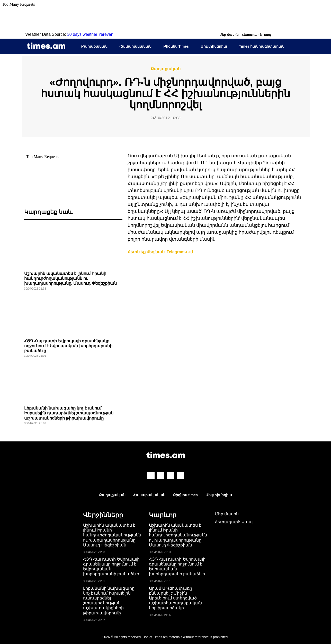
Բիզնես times (185, 495)
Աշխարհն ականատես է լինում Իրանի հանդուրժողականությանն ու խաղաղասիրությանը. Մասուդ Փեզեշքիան (70, 278)
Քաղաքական (94, 46)
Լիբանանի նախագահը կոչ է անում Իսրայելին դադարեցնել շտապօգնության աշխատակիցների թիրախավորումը (69, 413)
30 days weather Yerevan (90, 34)
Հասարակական (135, 46)
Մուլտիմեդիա (214, 46)
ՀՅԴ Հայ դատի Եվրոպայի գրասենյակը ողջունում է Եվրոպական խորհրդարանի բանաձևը (68, 346)
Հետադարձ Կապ (256, 35)
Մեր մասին (229, 35)
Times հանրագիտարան (262, 46)
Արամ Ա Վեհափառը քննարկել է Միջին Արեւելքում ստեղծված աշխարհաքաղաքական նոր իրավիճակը (175, 598)
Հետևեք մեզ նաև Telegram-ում (160, 252)
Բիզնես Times (176, 46)
